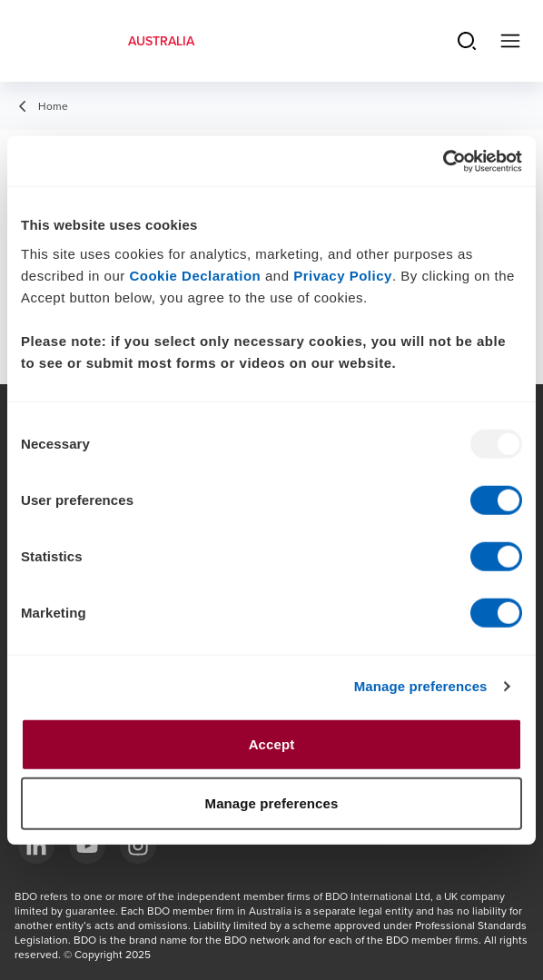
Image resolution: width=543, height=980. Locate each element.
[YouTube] (87, 846)
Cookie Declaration (195, 275)
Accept (272, 743)
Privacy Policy (343, 275)
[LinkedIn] (36, 846)
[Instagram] (138, 846)
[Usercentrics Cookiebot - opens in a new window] (443, 161)
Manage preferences (421, 686)
